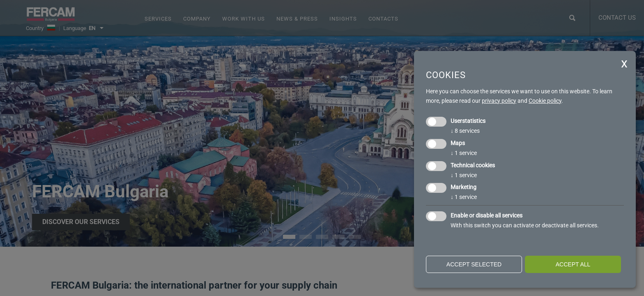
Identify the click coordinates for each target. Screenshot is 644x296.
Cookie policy (545, 101)
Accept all (573, 264)
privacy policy (499, 101)
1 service (464, 153)
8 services (465, 131)
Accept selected (474, 264)
